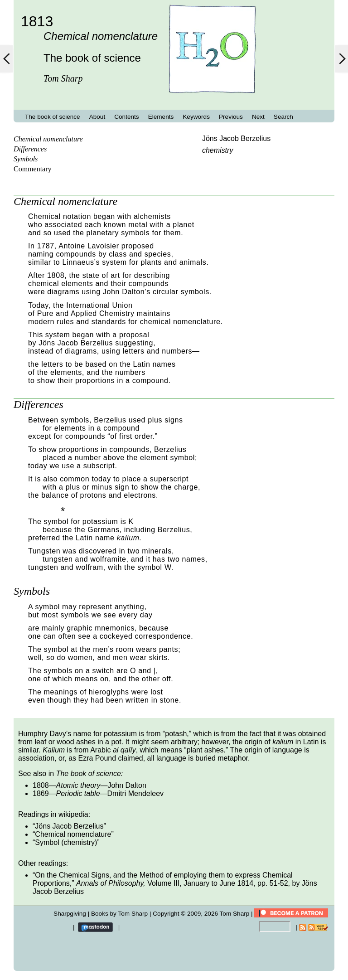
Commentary (33, 169)
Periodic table (78, 793)
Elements (161, 117)
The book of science (53, 117)
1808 (41, 785)
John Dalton (127, 785)
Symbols (26, 159)
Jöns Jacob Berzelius (236, 138)
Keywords (196, 117)
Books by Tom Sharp (119, 914)
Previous (231, 117)
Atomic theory (78, 785)
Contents (126, 117)
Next (258, 117)
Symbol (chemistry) (66, 842)
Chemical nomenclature (48, 139)
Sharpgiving (70, 914)
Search (283, 117)
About (97, 117)
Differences (30, 149)
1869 (41, 793)
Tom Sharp (235, 914)
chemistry (217, 150)
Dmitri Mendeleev (135, 793)
